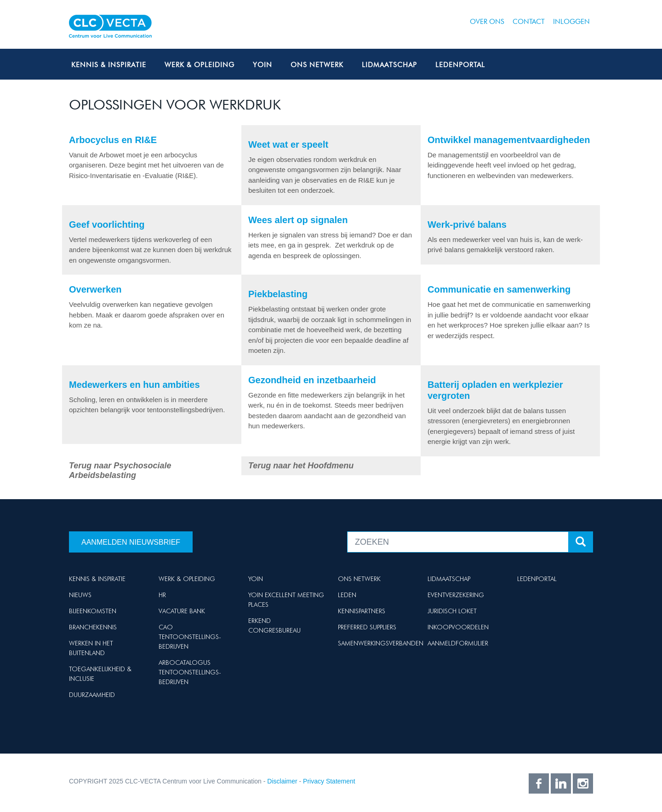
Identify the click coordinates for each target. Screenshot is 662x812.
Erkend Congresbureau (274, 625)
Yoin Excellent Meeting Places (286, 600)
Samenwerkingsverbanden (381, 643)
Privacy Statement (329, 781)
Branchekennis (93, 627)
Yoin (263, 65)
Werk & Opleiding (200, 65)
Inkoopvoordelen (458, 627)
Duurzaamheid (92, 695)
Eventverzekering (456, 595)
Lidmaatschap (389, 65)
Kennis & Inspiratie (109, 65)
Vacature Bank (182, 611)
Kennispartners (362, 611)
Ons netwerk (317, 65)
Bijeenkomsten (93, 611)
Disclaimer (282, 781)
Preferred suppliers (367, 627)
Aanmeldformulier (458, 643)
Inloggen (571, 22)
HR (162, 595)
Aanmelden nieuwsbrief (131, 542)
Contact (529, 22)
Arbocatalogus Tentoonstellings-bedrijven (190, 672)
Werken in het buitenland (91, 648)
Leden (347, 595)
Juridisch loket (452, 611)
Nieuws (80, 595)
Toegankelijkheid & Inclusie (100, 674)
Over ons (487, 22)
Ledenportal (460, 65)
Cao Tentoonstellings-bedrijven (190, 637)
